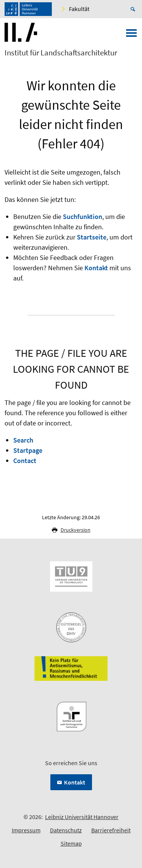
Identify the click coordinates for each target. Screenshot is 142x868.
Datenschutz (66, 830)
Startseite (92, 237)
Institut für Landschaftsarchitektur (61, 53)
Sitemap (71, 843)
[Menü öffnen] (131, 35)
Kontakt (96, 268)
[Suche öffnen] (134, 9)
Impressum (26, 830)
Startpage (28, 450)
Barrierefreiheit (111, 830)
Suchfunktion (83, 217)
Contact (25, 461)
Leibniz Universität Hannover (82, 817)
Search (23, 440)
